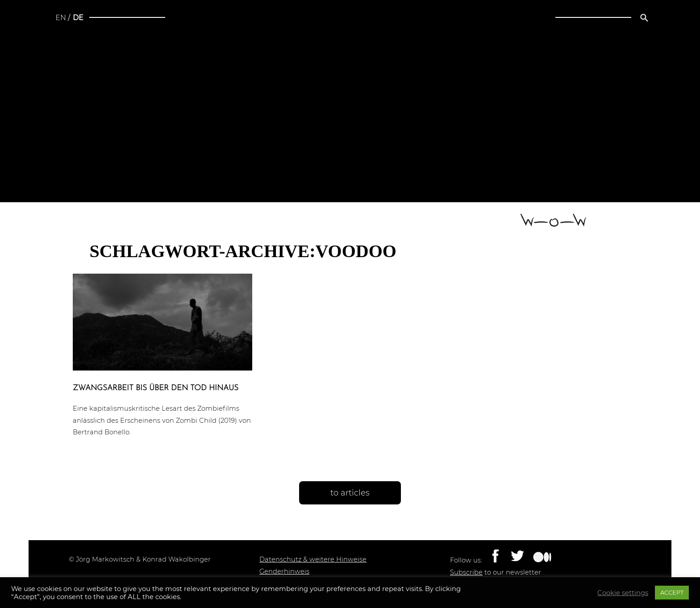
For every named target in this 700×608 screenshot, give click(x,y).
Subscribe (466, 572)
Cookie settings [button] (623, 593)
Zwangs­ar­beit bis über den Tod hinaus (156, 388)
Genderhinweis (284, 571)
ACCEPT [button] (672, 592)
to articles (350, 493)
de (78, 18)
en (61, 18)
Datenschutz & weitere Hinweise (313, 559)
